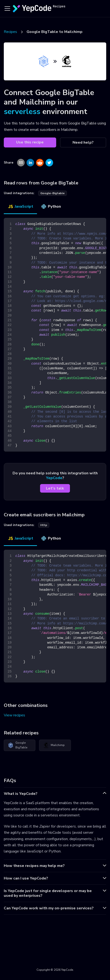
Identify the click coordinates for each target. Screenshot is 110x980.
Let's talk (55, 488)
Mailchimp (54, 745)
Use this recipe (30, 142)
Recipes (10, 32)
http (44, 525)
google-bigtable (53, 193)
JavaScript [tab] (20, 206)
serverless (22, 112)
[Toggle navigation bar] (7, 9)
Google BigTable (18, 745)
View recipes (14, 715)
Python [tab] (51, 206)
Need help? (83, 142)
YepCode (54, 478)
